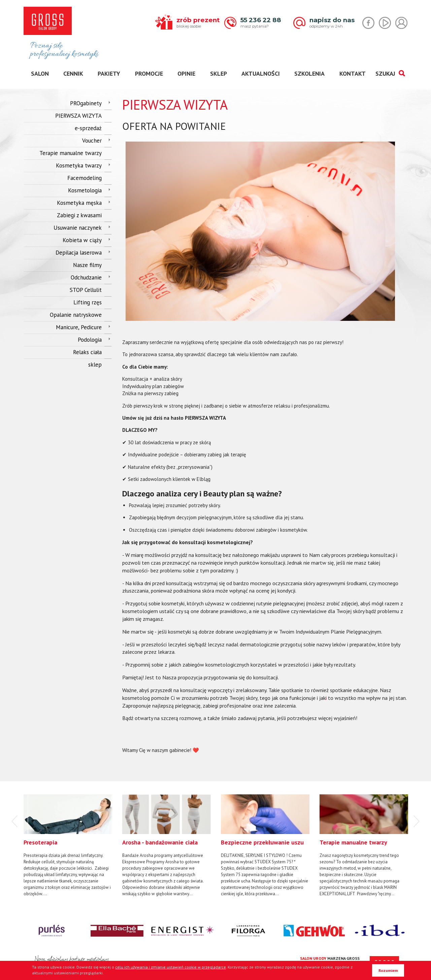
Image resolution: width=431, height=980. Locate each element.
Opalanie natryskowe (76, 315)
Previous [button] (14, 821)
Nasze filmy (87, 265)
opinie (186, 73)
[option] (68, 846)
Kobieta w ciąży (82, 240)
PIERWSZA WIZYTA (78, 116)
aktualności (261, 73)
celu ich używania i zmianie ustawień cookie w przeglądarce (171, 967)
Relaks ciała (87, 352)
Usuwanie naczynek (78, 228)
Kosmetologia (85, 190)
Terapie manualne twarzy (71, 153)
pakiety (109, 73)
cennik (73, 73)
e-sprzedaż (88, 128)
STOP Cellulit (86, 290)
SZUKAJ (390, 73)
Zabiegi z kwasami (79, 215)
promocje (149, 73)
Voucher (92, 141)
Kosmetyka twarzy (79, 165)
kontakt (353, 73)
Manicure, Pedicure (79, 327)
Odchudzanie (86, 277)
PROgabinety (86, 103)
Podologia (90, 340)
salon (40, 73)
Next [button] (417, 821)
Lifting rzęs (88, 302)
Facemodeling (85, 178)
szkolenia (309, 73)
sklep (219, 73)
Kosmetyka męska (79, 203)
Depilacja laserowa (79, 253)
